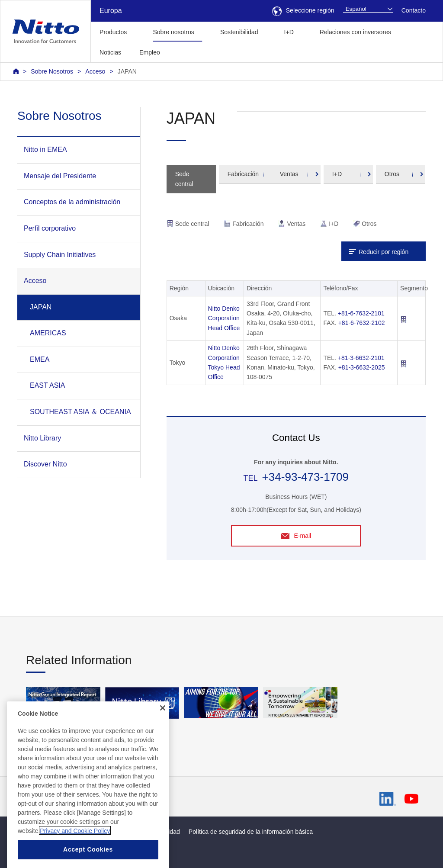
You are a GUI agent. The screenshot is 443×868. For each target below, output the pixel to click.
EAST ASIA (48, 385)
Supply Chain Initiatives (60, 255)
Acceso (95, 71)
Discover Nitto (45, 464)
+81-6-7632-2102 (362, 323)
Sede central (184, 179)
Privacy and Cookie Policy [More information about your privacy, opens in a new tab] (75, 848)
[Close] (163, 725)
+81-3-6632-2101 (361, 358)
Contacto (414, 10)
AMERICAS (48, 333)
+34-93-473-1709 (305, 477)
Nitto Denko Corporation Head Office (224, 318)
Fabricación (243, 174)
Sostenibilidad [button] (239, 32)
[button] (183, 51)
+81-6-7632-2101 (361, 313)
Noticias (110, 52)
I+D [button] (289, 32)
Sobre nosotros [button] (173, 32)
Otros (392, 174)
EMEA (40, 359)
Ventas (289, 174)
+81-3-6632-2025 (362, 367)
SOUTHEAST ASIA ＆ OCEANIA (80, 412)
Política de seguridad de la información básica (251, 832)
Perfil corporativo (50, 228)
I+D (337, 174)
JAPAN (127, 71)
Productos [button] (113, 32)
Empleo (150, 52)
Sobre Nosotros (52, 71)
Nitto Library (42, 438)
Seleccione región (303, 10)
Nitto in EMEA (45, 149)
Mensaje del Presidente (60, 176)
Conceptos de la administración (72, 202)
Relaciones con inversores (355, 32)
